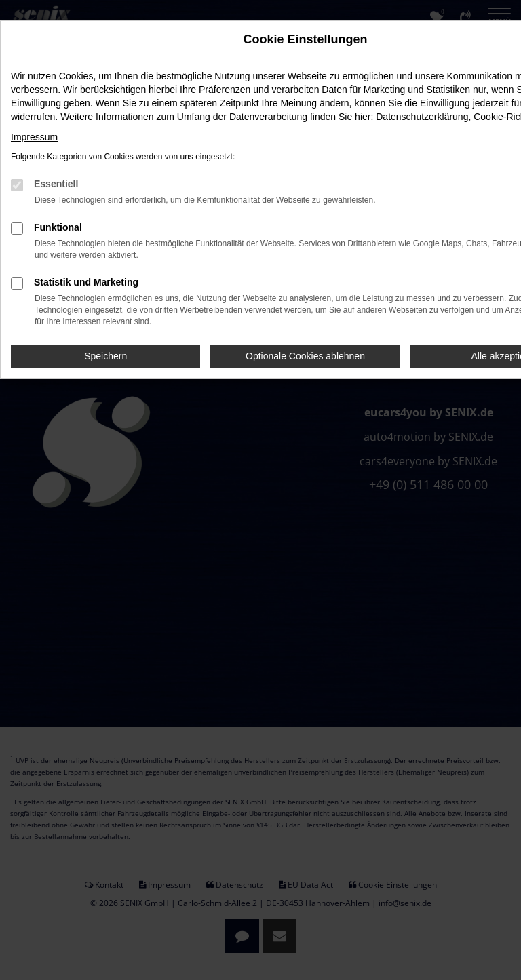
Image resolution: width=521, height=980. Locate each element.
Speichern (105, 356)
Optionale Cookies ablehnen (305, 356)
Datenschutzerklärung (422, 117)
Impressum (34, 137)
